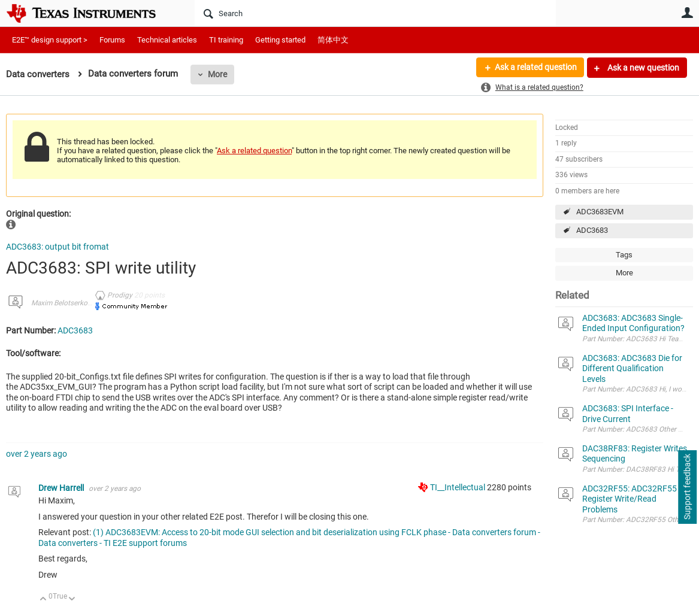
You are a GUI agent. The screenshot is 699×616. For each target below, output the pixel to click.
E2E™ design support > (50, 40)
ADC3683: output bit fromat (58, 247)
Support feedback (687, 487)
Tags (624, 255)
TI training (226, 40)
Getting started (280, 40)
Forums (112, 40)
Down (72, 600)
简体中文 (333, 40)
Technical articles (167, 40)
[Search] (375, 13)
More (217, 74)
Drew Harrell (62, 488)
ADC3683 (592, 230)
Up (43, 600)
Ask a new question (642, 68)
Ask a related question (535, 68)
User (687, 13)
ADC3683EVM (600, 212)
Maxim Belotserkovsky (66, 303)
